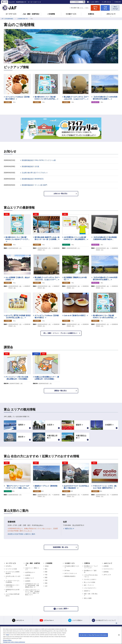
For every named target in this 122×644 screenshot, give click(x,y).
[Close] (119, 635)
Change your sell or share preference (14, 642)
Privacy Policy (7, 640)
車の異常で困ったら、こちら (80, 8)
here (8, 635)
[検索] (84, 2)
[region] (61, 635)
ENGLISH (118, 2)
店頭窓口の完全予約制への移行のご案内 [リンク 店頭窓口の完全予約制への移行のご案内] (21, 534)
